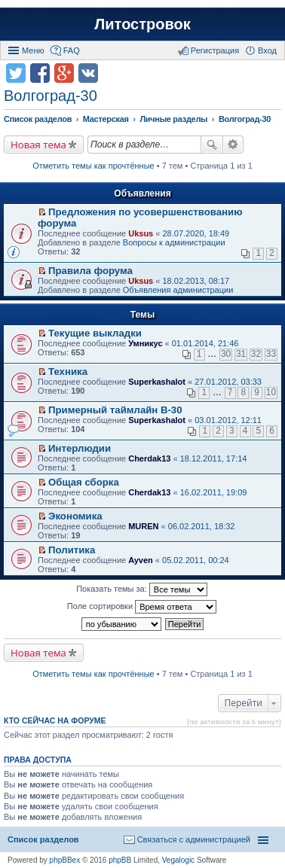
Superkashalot (157, 382)
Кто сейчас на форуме (55, 720)
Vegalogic (178, 860)
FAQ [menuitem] (72, 50)
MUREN (143, 526)
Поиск (212, 145)
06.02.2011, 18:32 (202, 526)
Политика (72, 550)
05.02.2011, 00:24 (196, 560)
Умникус (145, 343)
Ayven (141, 560)
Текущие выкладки (95, 333)
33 (271, 354)
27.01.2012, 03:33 (228, 382)
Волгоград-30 (51, 96)
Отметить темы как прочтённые (93, 166)
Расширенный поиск (233, 145)
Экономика (75, 516)
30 (226, 354)
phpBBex (65, 860)
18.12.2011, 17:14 (214, 458)
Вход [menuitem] (267, 50)
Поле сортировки (142, 607)
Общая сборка (84, 482)
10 (271, 392)
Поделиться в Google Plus (64, 73)
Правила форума (90, 271)
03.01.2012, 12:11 (228, 420)
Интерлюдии (80, 448)
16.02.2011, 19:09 (214, 492)
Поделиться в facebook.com (40, 73)
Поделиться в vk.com (88, 73)
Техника (68, 372)
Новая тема (38, 145)
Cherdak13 (149, 458)
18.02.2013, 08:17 (196, 281)
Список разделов (43, 839)
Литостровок (142, 24)
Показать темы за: (142, 589)
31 (241, 354)
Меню (33, 50)
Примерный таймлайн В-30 (115, 410)
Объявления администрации (178, 290)
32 (256, 354)
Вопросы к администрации (174, 242)
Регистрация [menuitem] (215, 50)
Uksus (141, 233)
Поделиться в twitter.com (16, 73)
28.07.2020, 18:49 (196, 233)
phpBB (120, 860)
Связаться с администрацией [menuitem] (194, 839)
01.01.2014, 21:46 (205, 343)
